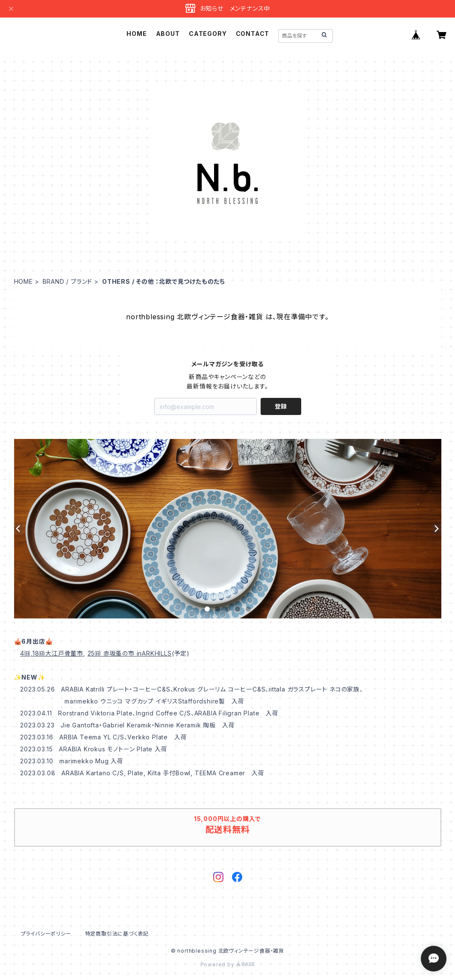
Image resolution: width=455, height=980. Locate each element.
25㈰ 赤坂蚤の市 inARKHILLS (130, 653)
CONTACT (253, 34)
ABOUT (168, 34)
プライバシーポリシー (46, 934)
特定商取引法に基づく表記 (117, 934)
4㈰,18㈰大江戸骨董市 (52, 653)
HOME (136, 34)
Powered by (228, 964)
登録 (281, 406)
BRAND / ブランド (68, 281)
